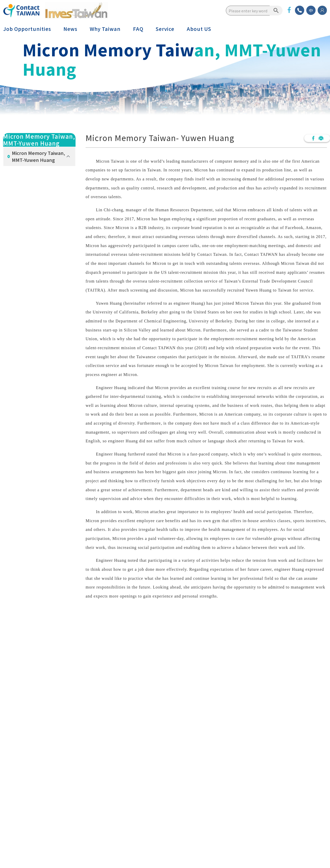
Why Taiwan (105, 29)
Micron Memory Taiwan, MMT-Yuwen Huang (38, 156)
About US (199, 29)
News (70, 29)
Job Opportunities (27, 29)
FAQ (138, 29)
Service (165, 29)
